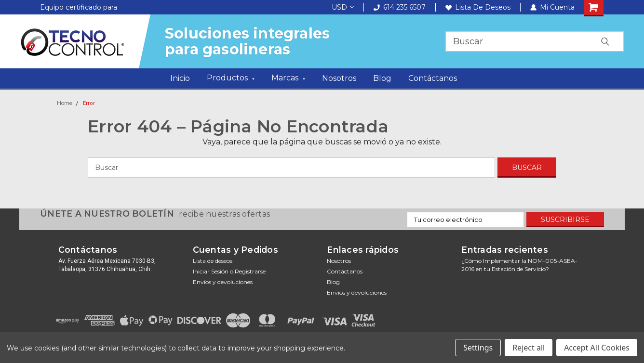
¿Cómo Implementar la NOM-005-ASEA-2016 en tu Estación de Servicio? (519, 265)
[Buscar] (291, 168)
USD (343, 7)
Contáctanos (433, 78)
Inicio (180, 78)
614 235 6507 (400, 7)
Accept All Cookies (597, 348)
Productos (231, 79)
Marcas (288, 79)
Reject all (529, 348)
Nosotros (339, 78)
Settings (478, 348)
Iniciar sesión (211, 271)
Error (89, 103)
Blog (382, 78)
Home (65, 103)
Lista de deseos (478, 7)
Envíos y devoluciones (223, 282)
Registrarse (250, 271)
